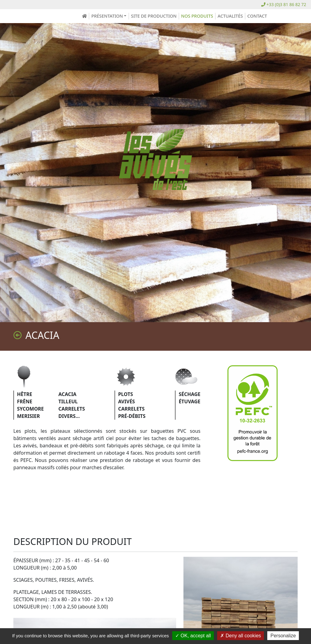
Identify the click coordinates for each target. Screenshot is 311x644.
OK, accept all (193, 636)
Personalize (283, 636)
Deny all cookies (241, 636)
